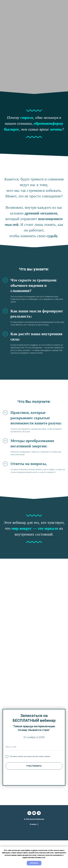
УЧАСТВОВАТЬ (34, 766)
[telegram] (39, 813)
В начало (34, 824)
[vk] (29, 813)
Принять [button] (34, 863)
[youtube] (34, 813)
